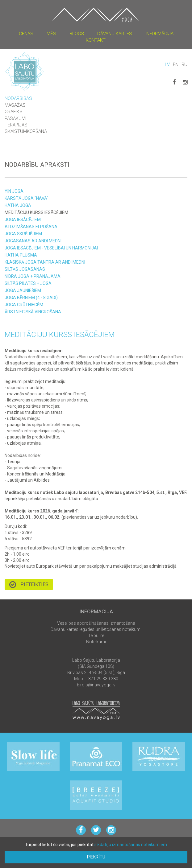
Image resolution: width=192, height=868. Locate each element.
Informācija (159, 34)
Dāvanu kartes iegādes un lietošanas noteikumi (96, 629)
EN (176, 64)
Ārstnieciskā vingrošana (33, 312)
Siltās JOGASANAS (25, 269)
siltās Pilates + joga (28, 283)
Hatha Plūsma (21, 255)
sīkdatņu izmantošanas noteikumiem (131, 845)
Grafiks (14, 112)
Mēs (51, 34)
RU (184, 64)
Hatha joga (18, 205)
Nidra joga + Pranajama (33, 276)
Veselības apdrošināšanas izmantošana (96, 623)
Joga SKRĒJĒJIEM (23, 234)
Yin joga (14, 191)
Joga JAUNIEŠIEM (23, 290)
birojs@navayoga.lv (96, 685)
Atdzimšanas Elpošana (31, 227)
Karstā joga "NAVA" (27, 198)
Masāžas (15, 105)
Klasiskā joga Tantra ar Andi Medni (45, 262)
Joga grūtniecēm (24, 305)
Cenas (26, 34)
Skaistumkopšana (26, 131)
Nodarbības (18, 98)
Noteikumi (96, 642)
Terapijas (16, 125)
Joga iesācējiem (23, 220)
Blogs (77, 34)
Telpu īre (96, 636)
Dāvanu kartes (115, 34)
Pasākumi (15, 118)
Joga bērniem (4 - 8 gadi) (31, 298)
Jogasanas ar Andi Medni (33, 241)
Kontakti (96, 40)
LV (167, 64)
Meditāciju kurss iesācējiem (36, 212)
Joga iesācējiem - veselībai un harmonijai (51, 248)
